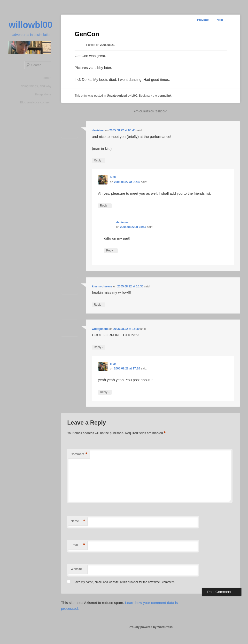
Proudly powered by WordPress (151, 627)
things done (43, 94)
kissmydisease (102, 286)
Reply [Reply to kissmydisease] (99, 305)
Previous (201, 20)
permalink (165, 96)
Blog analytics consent (36, 102)
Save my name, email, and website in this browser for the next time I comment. (124, 582)
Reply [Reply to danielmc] (99, 161)
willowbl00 (31, 25)
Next (221, 20)
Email (78, 545)
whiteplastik (100, 329)
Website (76, 569)
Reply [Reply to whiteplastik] (99, 347)
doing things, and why (36, 86)
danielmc (98, 130)
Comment (79, 454)
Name (78, 521)
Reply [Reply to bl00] (105, 206)
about (47, 78)
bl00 (134, 96)
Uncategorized (117, 96)
